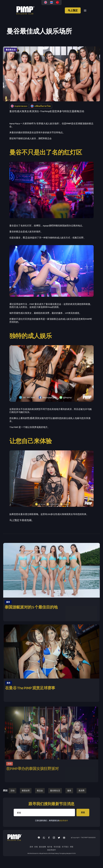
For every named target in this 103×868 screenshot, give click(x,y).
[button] (84, 10)
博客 (72, 847)
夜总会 (26, 238)
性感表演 (32, 418)
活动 (12, 791)
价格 (36, 847)
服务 (69, 791)
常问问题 (57, 847)
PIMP (69, 123)
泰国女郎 (26, 791)
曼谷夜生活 (55, 791)
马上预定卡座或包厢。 (22, 520)
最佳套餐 (42, 847)
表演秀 (82, 791)
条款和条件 (64, 821)
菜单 (31, 847)
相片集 (50, 847)
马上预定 (73, 10)
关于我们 (65, 847)
